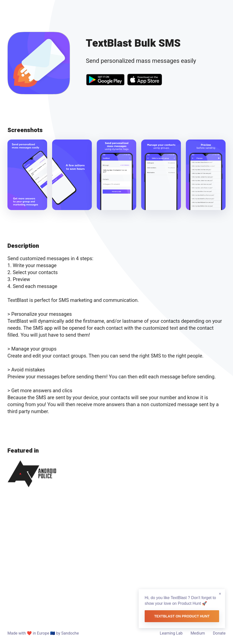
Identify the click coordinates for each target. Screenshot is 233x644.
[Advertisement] (116, 556)
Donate (219, 633)
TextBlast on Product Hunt (182, 616)
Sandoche (70, 633)
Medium (198, 633)
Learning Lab (171, 633)
